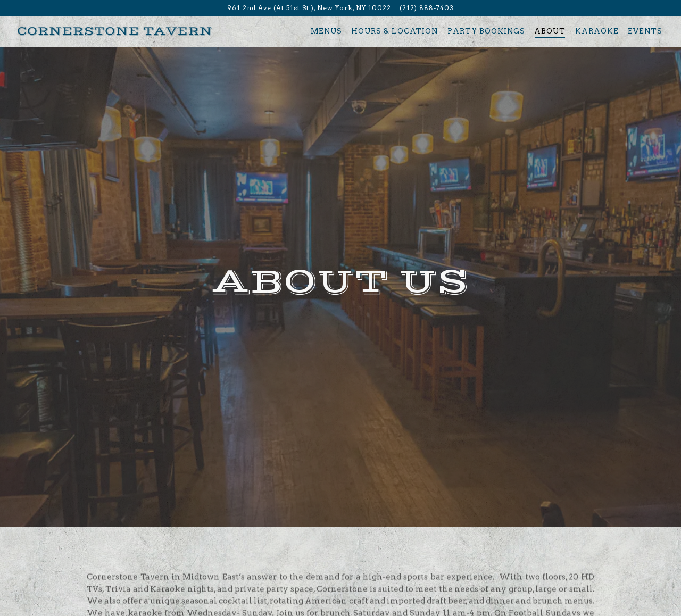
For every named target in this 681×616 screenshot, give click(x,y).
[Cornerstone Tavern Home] (115, 31)
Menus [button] (326, 31)
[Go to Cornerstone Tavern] (309, 8)
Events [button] (645, 31)
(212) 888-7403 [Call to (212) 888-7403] (427, 8)
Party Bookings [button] (486, 31)
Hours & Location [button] (395, 31)
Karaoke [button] (597, 31)
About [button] (550, 31)
